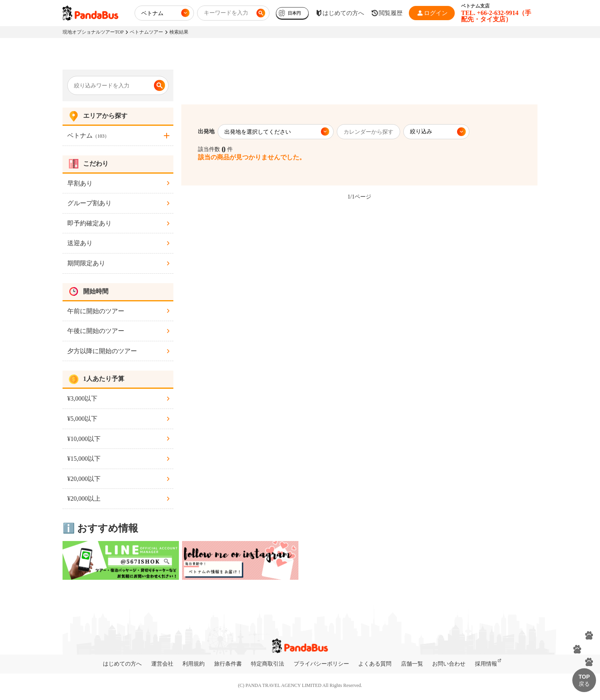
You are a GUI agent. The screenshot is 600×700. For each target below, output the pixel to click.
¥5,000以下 (82, 419)
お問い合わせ (449, 664)
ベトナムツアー (146, 32)
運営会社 (162, 664)
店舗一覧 (412, 664)
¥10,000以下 (84, 439)
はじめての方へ (122, 664)
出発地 (206, 131)
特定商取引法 (268, 664)
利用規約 (194, 664)
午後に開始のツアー (96, 331)
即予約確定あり (89, 223)
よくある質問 (375, 664)
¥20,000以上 (84, 499)
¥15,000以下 (84, 459)
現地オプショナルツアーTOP (93, 32)
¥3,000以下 (82, 398)
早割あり (80, 183)
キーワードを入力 (226, 13)
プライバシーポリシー (321, 664)
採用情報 (486, 664)
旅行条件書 (228, 664)
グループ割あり (89, 203)
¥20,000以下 (84, 479)
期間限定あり (86, 263)
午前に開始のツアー (96, 311)
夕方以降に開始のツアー (102, 351)
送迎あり (80, 243)
